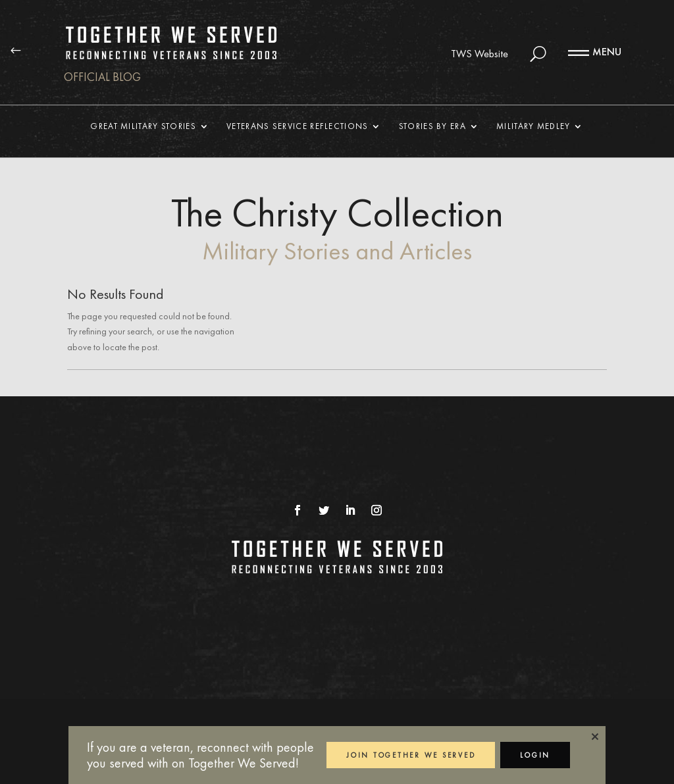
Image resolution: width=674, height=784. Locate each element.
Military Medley (533, 127)
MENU (607, 52)
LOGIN (535, 755)
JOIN (411, 755)
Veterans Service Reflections (297, 127)
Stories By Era (432, 127)
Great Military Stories (143, 127)
